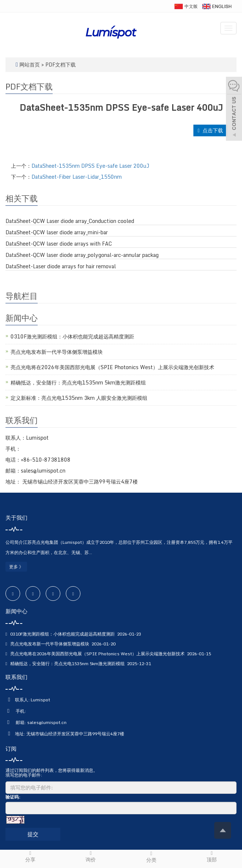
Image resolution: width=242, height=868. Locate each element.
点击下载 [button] (210, 130)
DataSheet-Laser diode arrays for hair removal (61, 266)
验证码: (13, 797)
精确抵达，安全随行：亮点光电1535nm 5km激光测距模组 (78, 382)
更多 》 (16, 567)
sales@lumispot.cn (47, 722)
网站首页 (30, 65)
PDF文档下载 (60, 65)
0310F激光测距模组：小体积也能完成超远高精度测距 (72, 336)
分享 (30, 856)
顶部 (212, 856)
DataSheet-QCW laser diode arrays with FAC (59, 244)
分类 (151, 857)
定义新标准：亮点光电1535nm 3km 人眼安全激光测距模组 (79, 398)
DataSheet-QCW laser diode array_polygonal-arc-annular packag (82, 255)
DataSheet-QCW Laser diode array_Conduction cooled (70, 221)
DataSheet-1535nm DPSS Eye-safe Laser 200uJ (90, 166)
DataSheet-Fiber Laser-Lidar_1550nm (77, 177)
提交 (33, 834)
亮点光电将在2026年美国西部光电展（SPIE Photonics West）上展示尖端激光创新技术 (112, 367)
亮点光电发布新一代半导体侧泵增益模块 (57, 352)
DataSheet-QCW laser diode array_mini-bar (57, 232)
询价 (91, 856)
